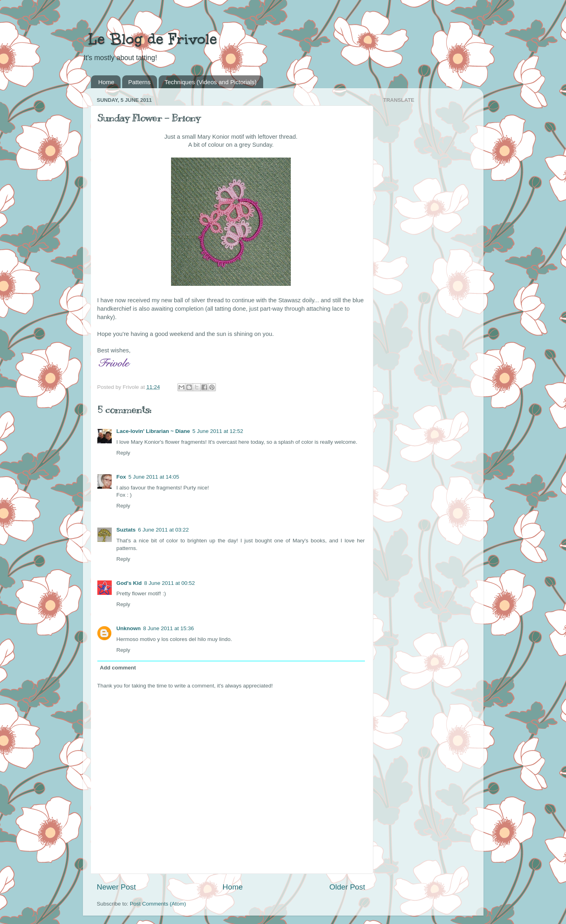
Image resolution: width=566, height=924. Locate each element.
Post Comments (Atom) (158, 904)
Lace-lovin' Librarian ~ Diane (153, 431)
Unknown (129, 628)
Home (106, 82)
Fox (121, 477)
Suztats (126, 530)
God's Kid (129, 583)
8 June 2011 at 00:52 (170, 583)
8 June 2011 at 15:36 (168, 628)
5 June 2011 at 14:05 (154, 477)
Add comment (118, 668)
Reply (124, 453)
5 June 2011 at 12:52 (218, 431)
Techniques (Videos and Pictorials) (211, 82)
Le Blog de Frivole (150, 39)
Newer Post (117, 887)
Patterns (139, 82)
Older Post (347, 887)
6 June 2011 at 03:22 (164, 530)
